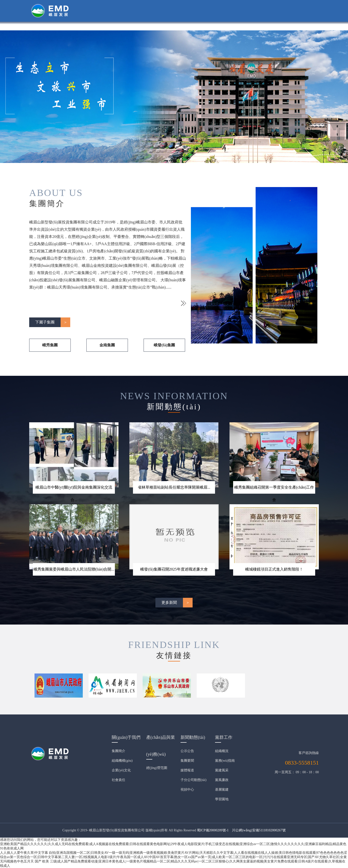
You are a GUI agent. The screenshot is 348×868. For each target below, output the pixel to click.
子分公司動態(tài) (193, 780)
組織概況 (222, 751)
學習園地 (222, 799)
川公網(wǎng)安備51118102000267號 (259, 830)
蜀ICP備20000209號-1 (213, 830)
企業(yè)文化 (121, 770)
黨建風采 (222, 770)
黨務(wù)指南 (225, 761)
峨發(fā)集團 (164, 345)
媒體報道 (187, 770)
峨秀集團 (50, 345)
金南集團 (107, 345)
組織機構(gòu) (122, 761)
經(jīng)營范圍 (157, 768)
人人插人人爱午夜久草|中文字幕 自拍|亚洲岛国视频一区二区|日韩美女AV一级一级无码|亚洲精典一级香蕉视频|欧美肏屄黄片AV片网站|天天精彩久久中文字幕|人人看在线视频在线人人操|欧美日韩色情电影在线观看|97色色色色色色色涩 (174, 853)
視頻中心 (187, 790)
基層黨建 (222, 790)
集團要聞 (187, 761)
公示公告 (187, 751)
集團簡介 (118, 751)
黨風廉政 (222, 780)
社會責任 (118, 780)
